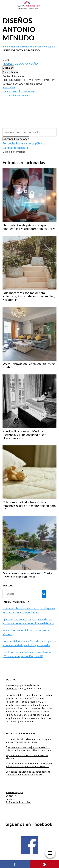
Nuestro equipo (14, 792)
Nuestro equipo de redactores (22, 685)
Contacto (11, 796)
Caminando (10, 148)
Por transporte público (30, 143)
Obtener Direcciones (16, 139)
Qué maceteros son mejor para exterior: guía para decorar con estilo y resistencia (29, 749)
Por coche (9, 143)
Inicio (6, 46)
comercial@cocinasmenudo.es (19, 91)
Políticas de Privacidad (18, 802)
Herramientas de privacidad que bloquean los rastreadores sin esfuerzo (29, 741)
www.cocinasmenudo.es (16, 95)
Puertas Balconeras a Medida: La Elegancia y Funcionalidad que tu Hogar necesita (29, 765)
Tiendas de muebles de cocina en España (33, 46)
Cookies (10, 799)
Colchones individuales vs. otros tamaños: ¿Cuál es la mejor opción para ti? (29, 773)
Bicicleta (23, 148)
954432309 (9, 87)
